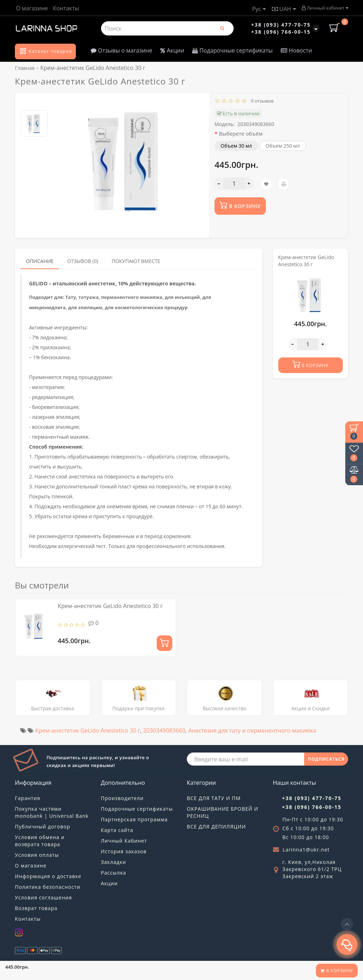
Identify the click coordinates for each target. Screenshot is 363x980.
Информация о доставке (48, 876)
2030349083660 (164, 730)
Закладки (114, 862)
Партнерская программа (135, 819)
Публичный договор (43, 826)
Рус (259, 9)
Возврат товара (36, 908)
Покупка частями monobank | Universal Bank (52, 812)
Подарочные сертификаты (232, 50)
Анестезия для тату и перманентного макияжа (252, 730)
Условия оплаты (37, 855)
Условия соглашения (43, 897)
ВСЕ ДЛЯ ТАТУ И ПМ (214, 798)
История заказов (124, 851)
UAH (284, 9)
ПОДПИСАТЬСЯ (326, 759)
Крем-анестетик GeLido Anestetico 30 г (110, 606)
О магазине (32, 8)
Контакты (66, 8)
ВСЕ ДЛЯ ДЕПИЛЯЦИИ (216, 826)
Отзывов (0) (83, 261)
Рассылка (114, 873)
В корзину (337, 971)
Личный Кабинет (124, 841)
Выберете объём (241, 133)
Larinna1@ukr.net (306, 850)
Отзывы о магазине (121, 50)
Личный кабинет (325, 8)
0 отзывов (261, 101)
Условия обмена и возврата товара (40, 841)
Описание (40, 261)
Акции (172, 50)
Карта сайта (117, 830)
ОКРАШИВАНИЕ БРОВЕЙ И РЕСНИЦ (223, 812)
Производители (122, 798)
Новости (296, 50)
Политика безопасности (48, 887)
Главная (25, 68)
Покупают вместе (136, 261)
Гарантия (28, 798)
